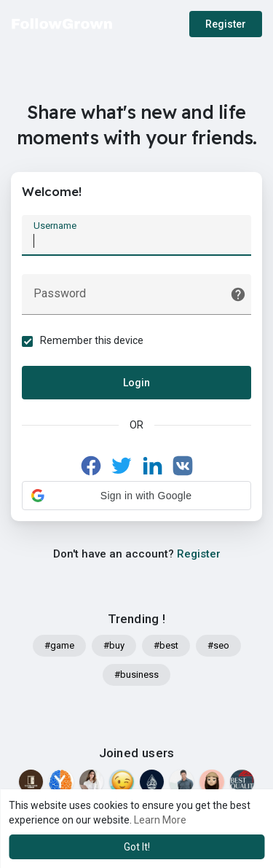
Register (226, 24)
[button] (136, 496)
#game (59, 645)
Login (136, 383)
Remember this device (92, 340)
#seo (218, 645)
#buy (114, 645)
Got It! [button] (137, 847)
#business (136, 675)
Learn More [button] (160, 820)
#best (166, 645)
